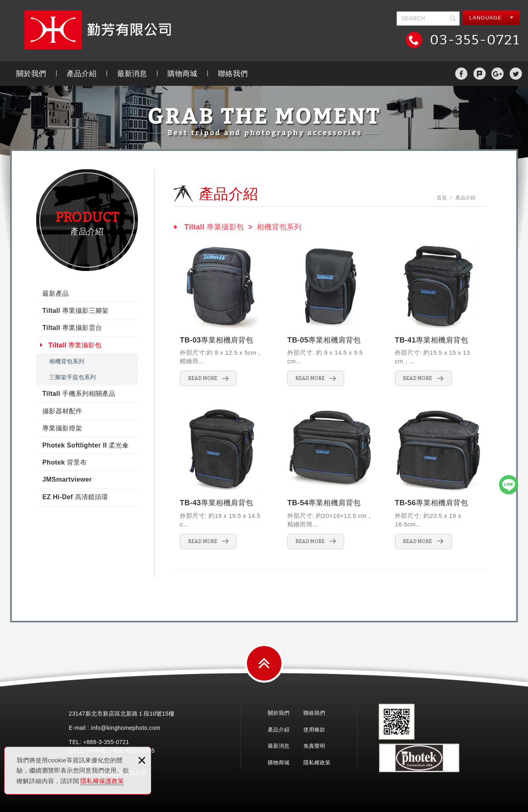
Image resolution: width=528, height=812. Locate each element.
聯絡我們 (233, 74)
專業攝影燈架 (62, 428)
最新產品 (56, 294)
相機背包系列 (67, 361)
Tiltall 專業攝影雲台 (72, 328)
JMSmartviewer (67, 479)
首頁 (442, 198)
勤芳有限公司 (98, 30)
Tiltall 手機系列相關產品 (79, 394)
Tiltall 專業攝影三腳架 (75, 311)
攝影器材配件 (62, 411)
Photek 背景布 (64, 462)
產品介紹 (82, 74)
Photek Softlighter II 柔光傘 (85, 445)
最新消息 (132, 74)
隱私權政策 (317, 763)
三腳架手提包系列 (73, 377)
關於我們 (31, 74)
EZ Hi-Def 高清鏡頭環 (75, 497)
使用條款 (314, 730)
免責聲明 (314, 746)
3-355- (107, 742)
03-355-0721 (473, 40)
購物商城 (182, 74)
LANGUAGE (492, 18)
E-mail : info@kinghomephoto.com (115, 728)
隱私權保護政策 (102, 781)
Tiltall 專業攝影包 (75, 345)
